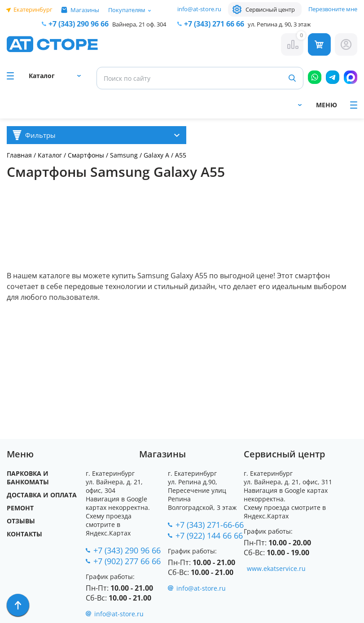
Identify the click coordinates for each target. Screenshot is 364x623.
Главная (19, 155)
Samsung (124, 155)
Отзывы (21, 521)
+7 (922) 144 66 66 (209, 535)
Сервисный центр (270, 9)
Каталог (50, 155)
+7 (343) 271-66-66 (210, 525)
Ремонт (20, 508)
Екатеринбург (33, 9)
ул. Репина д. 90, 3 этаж (279, 24)
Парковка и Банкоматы (28, 478)
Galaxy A (156, 155)
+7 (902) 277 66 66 (127, 561)
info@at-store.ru (199, 9)
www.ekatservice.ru (276, 568)
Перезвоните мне (333, 9)
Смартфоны (87, 155)
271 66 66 (214, 24)
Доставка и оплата (42, 495)
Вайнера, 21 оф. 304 (139, 24)
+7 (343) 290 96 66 (79, 24)
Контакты (24, 534)
